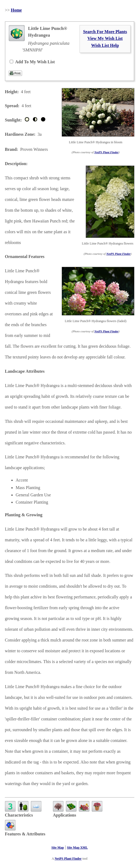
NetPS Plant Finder (107, 152)
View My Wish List (105, 38)
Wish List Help (105, 45)
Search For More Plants (105, 32)
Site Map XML (77, 848)
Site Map (58, 848)
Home (16, 10)
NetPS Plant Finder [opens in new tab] (68, 859)
